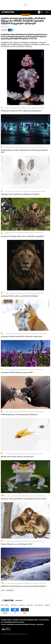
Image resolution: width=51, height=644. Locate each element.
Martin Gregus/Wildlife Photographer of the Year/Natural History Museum (27, 370)
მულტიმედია (10, 590)
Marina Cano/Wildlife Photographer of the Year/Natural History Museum (27, 293)
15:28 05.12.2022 (5, 27)
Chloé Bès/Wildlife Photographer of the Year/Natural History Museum (26, 454)
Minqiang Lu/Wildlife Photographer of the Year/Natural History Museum (27, 541)
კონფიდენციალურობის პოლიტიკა (14, 622)
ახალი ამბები (5, 605)
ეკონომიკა (30, 605)
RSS (2, 622)
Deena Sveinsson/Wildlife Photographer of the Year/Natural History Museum (28, 191)
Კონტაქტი (16, 620)
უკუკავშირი (40, 624)
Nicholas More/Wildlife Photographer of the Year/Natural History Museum (27, 108)
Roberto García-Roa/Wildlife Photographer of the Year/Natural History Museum (24, 233)
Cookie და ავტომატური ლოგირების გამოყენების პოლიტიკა (19, 624)
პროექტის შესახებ (6, 620)
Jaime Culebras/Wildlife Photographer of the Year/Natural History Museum (29, 496)
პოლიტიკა (22, 605)
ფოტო (3, 590)
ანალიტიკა (14, 605)
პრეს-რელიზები (44, 620)
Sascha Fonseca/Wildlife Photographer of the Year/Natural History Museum (29, 583)
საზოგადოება (39, 605)
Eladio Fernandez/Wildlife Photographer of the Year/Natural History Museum (28, 147)
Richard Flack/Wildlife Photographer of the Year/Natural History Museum (27, 412)
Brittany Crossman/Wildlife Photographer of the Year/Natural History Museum (28, 334)
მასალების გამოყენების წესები (29, 620)
